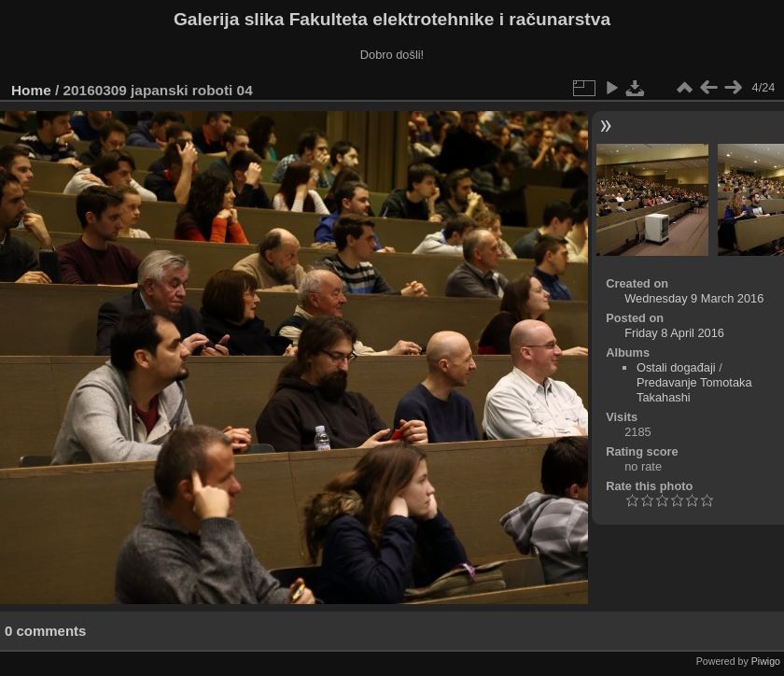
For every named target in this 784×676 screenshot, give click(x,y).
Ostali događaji (676, 367)
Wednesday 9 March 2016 (694, 298)
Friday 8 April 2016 (674, 333)
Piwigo (766, 661)
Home (31, 90)
